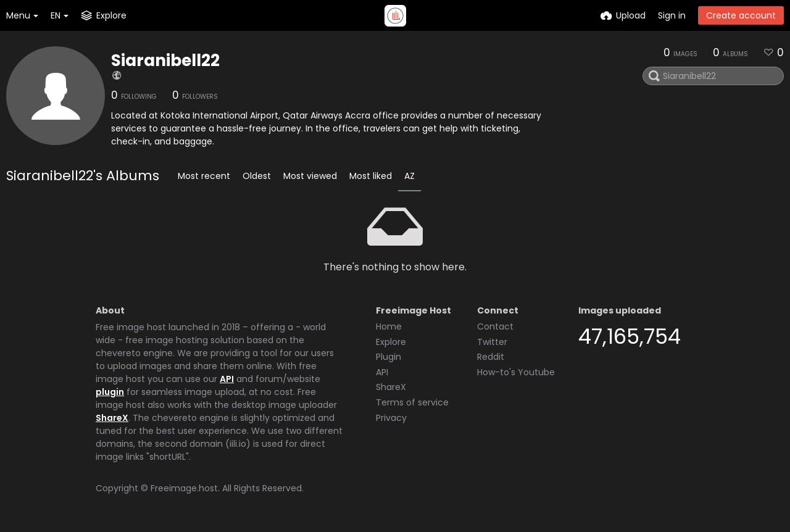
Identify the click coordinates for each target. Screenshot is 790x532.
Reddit (491, 357)
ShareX (112, 418)
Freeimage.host (184, 488)
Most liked (371, 176)
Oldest (257, 176)
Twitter (492, 342)
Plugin (389, 357)
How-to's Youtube (516, 372)
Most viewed (310, 176)
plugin (110, 392)
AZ (410, 176)
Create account (741, 15)
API (227, 379)
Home (389, 326)
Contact (495, 326)
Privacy (391, 418)
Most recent (204, 176)
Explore (391, 342)
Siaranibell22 (165, 60)
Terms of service (412, 402)
